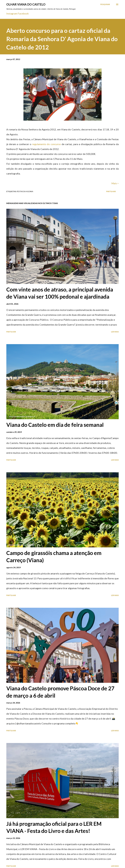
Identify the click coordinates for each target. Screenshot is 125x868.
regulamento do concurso (46, 144)
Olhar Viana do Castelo (26, 4)
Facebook (23, 13)
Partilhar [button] (111, 191)
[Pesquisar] (105, 4)
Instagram (12, 13)
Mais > (115, 183)
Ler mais (115, 332)
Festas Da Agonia (25, 191)
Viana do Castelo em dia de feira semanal (55, 425)
